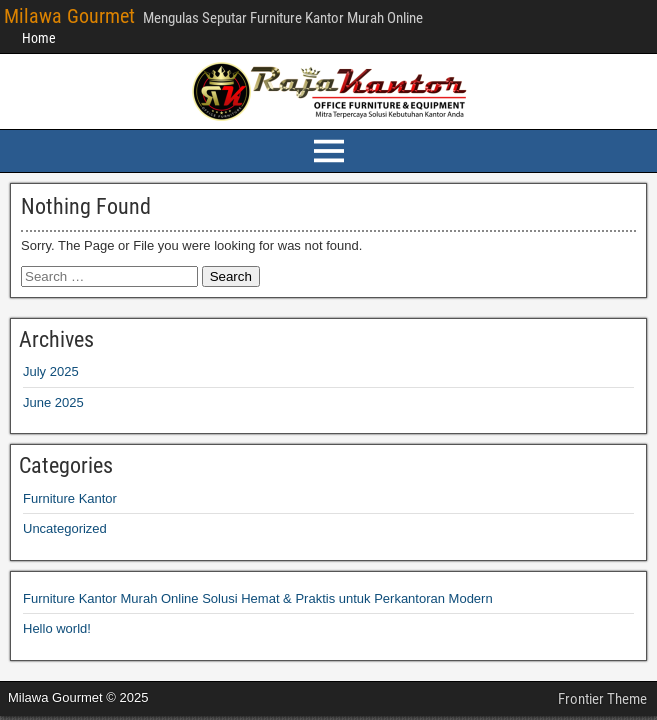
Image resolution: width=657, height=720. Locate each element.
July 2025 (51, 371)
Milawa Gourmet (69, 16)
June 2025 (53, 402)
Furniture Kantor (70, 498)
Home (39, 38)
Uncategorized (65, 528)
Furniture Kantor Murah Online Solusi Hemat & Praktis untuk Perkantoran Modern (258, 598)
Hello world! (57, 628)
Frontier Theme (602, 699)
